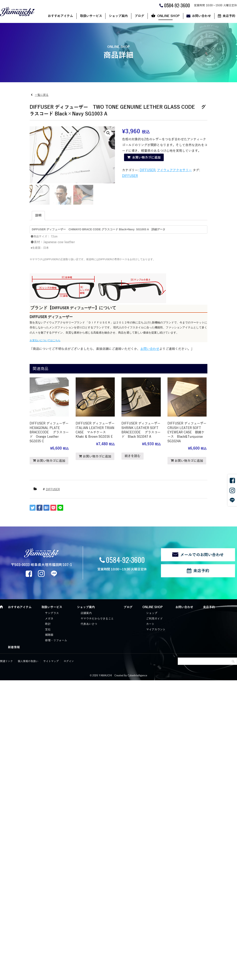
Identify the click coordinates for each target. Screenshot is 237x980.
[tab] (38, 216)
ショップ (152, 613)
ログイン (69, 661)
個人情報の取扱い (28, 661)
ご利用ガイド (154, 619)
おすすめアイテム (60, 16)
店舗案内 (86, 613)
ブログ (139, 16)
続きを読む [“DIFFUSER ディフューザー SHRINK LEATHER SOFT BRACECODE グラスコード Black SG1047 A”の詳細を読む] (133, 456)
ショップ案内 (118, 16)
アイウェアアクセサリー (174, 170)
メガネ (49, 619)
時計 (48, 624)
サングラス (52, 613)
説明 (38, 215)
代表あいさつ (89, 624)
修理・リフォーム (56, 640)
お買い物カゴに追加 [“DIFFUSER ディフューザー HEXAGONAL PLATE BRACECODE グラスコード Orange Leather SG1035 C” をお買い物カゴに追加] (51, 461)
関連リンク (6, 661)
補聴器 (49, 635)
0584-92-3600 (125, 560)
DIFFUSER (148, 170)
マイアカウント (156, 630)
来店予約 (201, 571)
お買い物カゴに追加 (146, 158)
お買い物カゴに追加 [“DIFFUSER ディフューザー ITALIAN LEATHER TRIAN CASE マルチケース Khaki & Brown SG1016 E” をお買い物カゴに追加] (97, 456)
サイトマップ (51, 661)
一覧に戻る (42, 95)
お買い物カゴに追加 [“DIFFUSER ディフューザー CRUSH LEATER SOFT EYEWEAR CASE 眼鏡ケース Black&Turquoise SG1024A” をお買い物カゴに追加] (189, 461)
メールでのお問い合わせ (202, 555)
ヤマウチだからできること (97, 619)
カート (150, 624)
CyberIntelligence (137, 676)
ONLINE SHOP (168, 16)
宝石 (48, 630)
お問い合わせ (201, 16)
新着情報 (14, 647)
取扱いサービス (91, 16)
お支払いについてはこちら (45, 340)
